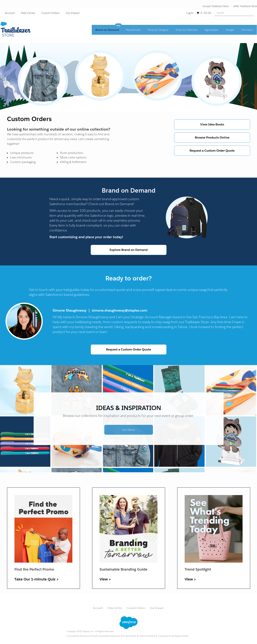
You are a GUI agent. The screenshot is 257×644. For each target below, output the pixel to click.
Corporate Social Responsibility (173, 636)
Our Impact (73, 13)
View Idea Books (212, 124)
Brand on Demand (110, 31)
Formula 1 (247, 31)
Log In (190, 13)
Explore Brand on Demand (129, 250)
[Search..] (234, 13)
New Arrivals (135, 31)
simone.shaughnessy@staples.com (119, 310)
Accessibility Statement (109, 636)
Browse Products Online (212, 137)
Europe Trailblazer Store (216, 6)
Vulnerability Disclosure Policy (81, 636)
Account (10, 13)
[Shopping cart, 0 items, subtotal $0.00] (204, 13)
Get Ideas (128, 430)
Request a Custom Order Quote (212, 151)
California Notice (147, 636)
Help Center (28, 13)
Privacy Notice (130, 636)
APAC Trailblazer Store (245, 6)
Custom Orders (51, 13)
